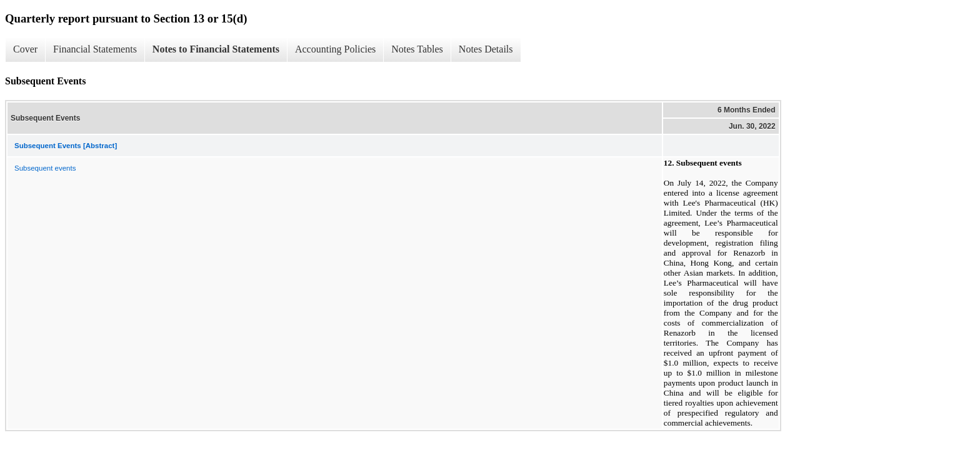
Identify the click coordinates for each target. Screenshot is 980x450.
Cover (25, 49)
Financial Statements (95, 49)
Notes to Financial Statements (216, 49)
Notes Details (486, 49)
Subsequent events (45, 168)
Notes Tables (417, 49)
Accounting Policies (335, 49)
